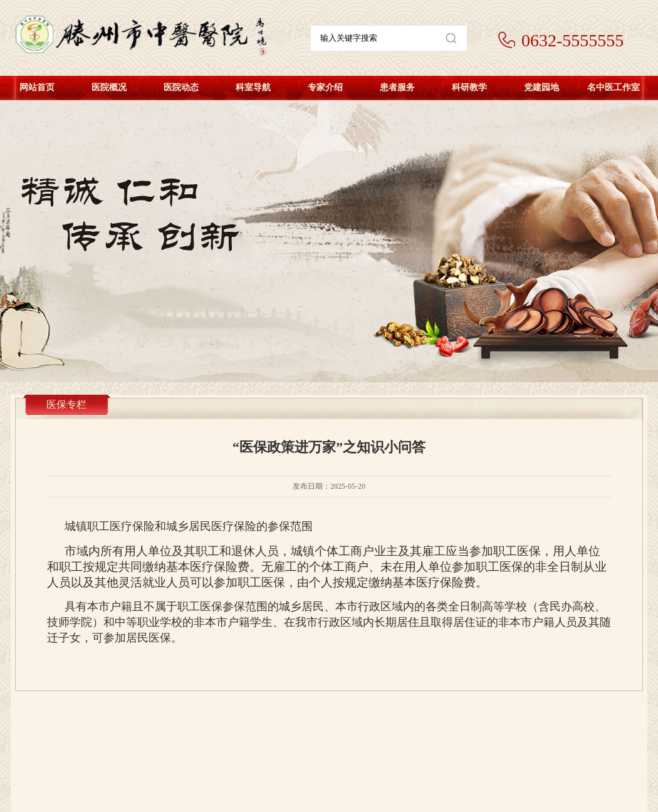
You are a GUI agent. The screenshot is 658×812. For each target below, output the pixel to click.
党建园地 (541, 87)
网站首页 (37, 87)
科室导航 (253, 87)
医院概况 (109, 87)
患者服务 (397, 87)
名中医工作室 (614, 87)
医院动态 (181, 87)
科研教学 (469, 87)
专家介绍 (325, 87)
